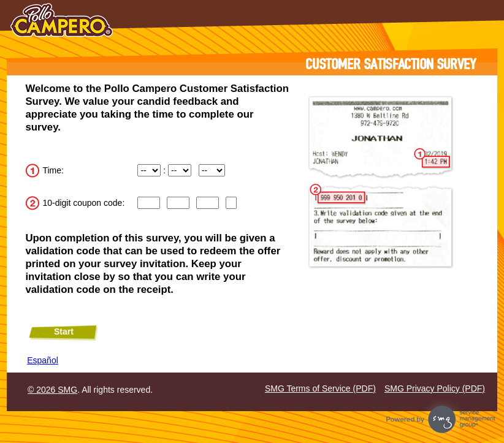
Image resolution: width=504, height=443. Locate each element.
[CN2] (178, 203)
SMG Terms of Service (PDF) (320, 388)
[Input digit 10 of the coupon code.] (231, 203)
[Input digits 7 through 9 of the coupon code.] (207, 203)
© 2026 (43, 390)
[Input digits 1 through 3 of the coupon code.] (148, 203)
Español (43, 360)
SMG (67, 390)
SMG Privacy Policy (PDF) (435, 388)
